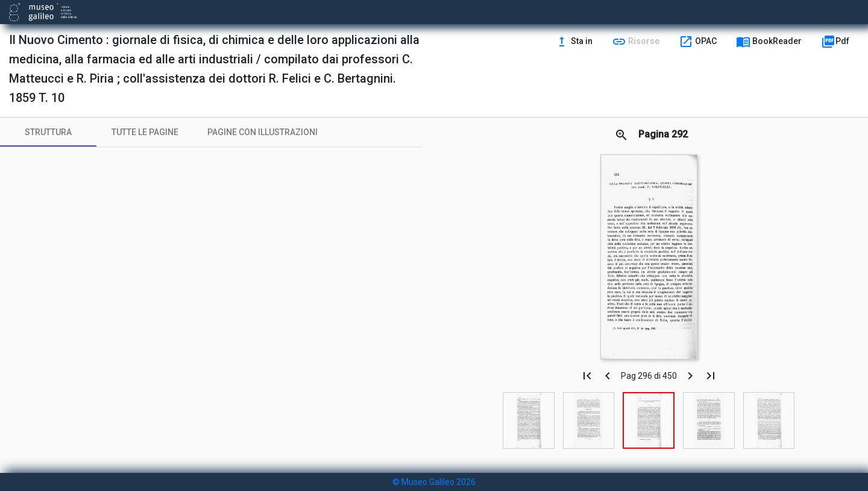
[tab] (48, 132)
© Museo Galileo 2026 (434, 482)
